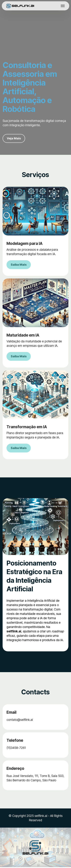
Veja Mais (14, 138)
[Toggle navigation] (63, 6)
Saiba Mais (19, 265)
